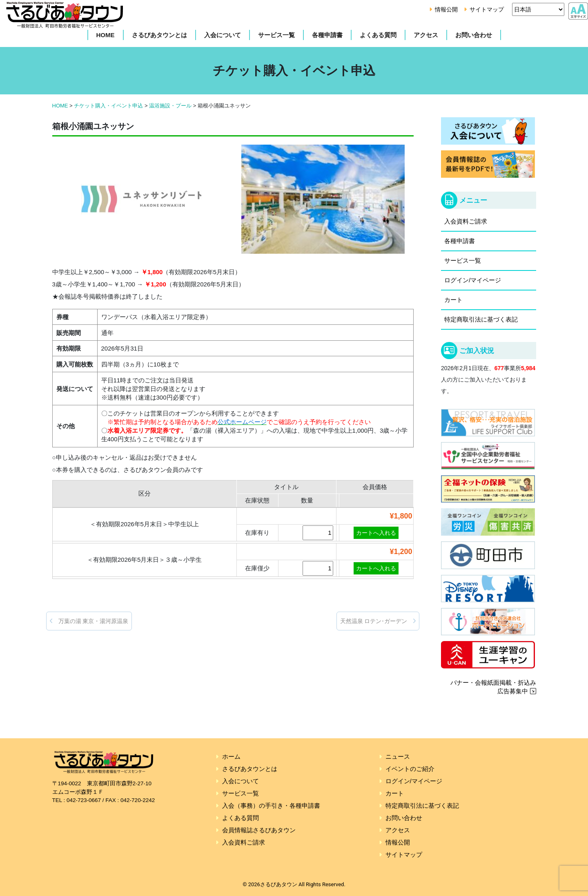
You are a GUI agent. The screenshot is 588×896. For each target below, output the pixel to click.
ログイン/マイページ (473, 280)
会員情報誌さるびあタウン (259, 830)
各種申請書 (327, 35)
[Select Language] (538, 9)
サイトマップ (487, 9)
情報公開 (446, 9)
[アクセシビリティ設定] (578, 10)
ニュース (398, 756)
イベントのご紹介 (410, 769)
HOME (106, 35)
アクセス (426, 35)
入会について (223, 35)
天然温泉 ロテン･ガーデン (378, 621)
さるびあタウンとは (159, 35)
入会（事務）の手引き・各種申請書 (271, 806)
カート (453, 300)
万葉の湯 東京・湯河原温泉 (89, 621)
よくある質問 (378, 35)
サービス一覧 (276, 35)
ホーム (231, 756)
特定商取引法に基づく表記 (481, 319)
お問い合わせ (474, 35)
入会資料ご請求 (466, 221)
